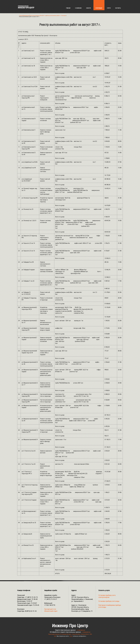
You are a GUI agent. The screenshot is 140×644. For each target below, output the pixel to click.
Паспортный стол (50, 609)
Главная (21, 16)
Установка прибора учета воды (109, 601)
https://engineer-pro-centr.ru (63, 636)
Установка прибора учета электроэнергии (107, 596)
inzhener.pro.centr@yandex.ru (79, 636)
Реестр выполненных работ (36, 16)
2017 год (44, 16)
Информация (26, 16)
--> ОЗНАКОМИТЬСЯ (80, 630)
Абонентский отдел (51, 611)
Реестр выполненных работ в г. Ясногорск (56, 16)
